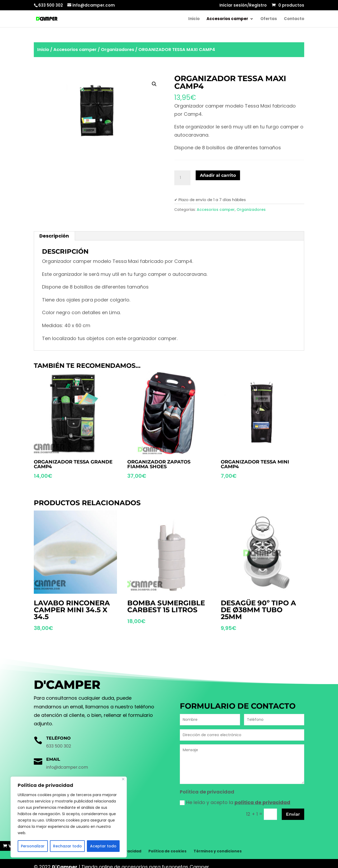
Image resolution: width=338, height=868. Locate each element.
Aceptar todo (103, 846)
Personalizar (33, 846)
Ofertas (269, 19)
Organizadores (118, 50)
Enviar (293, 814)
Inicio (194, 19)
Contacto (294, 19)
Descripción (54, 236)
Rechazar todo (67, 846)
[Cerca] (123, 779)
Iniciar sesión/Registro (243, 6)
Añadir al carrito (218, 175)
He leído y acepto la (235, 802)
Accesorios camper (227, 19)
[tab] (54, 236)
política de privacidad (262, 802)
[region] (69, 817)
